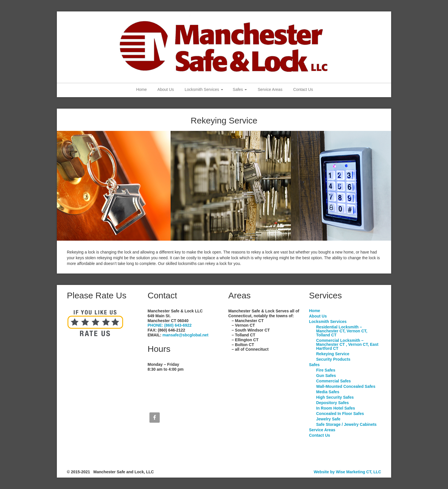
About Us (165, 89)
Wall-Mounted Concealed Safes (346, 386)
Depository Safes (333, 403)
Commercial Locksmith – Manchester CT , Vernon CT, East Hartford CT (347, 344)
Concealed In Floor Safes (340, 414)
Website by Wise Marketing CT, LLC (347, 472)
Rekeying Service (333, 354)
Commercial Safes (334, 381)
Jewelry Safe (328, 419)
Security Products (333, 359)
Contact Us (302, 89)
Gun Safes (326, 376)
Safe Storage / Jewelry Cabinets (347, 424)
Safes (240, 89)
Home (141, 89)
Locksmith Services (203, 89)
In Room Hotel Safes (336, 408)
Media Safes (328, 392)
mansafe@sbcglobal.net (186, 335)
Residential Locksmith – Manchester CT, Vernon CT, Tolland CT (342, 331)
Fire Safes (326, 370)
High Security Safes (335, 397)
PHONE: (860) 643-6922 (170, 325)
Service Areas (269, 89)
